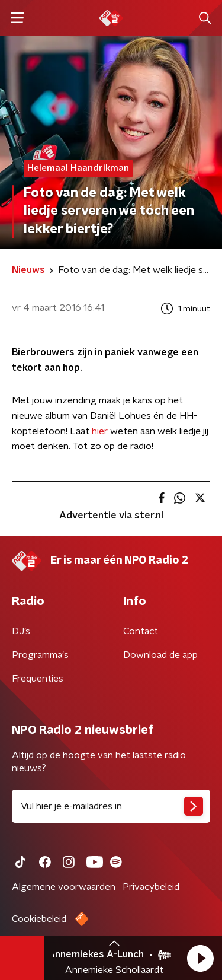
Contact (141, 631)
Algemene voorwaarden (64, 887)
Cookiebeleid (39, 919)
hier (100, 431)
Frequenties (38, 679)
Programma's (40, 655)
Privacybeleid (151, 887)
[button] (200, 958)
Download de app (160, 655)
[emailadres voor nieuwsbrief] (111, 806)
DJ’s (21, 631)
